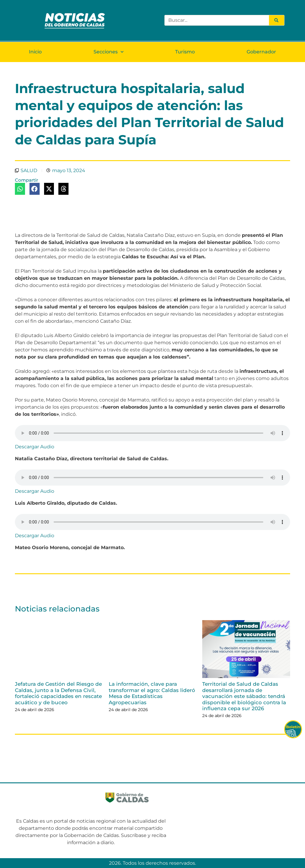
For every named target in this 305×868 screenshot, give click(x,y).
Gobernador (261, 52)
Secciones (109, 52)
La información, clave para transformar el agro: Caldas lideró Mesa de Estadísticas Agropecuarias (152, 693)
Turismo (185, 52)
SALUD (29, 170)
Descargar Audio (35, 447)
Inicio (35, 52)
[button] (20, 189)
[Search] (276, 20)
